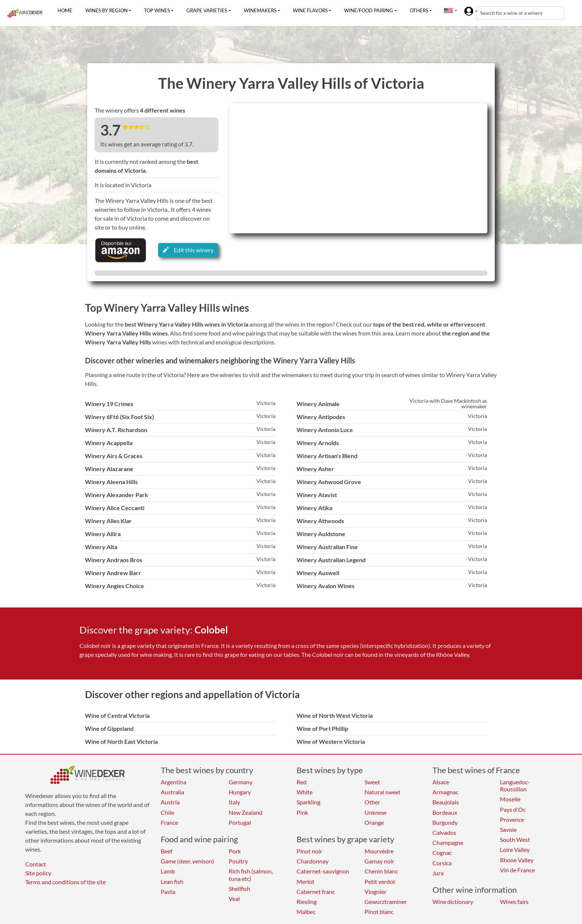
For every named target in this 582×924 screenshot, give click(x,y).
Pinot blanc (379, 912)
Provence (512, 819)
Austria (170, 802)
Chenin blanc (381, 871)
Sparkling (308, 802)
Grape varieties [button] (207, 10)
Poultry (238, 861)
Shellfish (239, 889)
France (169, 822)
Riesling (307, 902)
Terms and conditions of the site (66, 882)
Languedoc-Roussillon (515, 785)
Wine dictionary (453, 902)
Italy (234, 802)
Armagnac (445, 792)
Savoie (508, 829)
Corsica (442, 863)
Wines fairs (514, 902)
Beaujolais (446, 802)
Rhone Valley (517, 860)
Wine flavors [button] (310, 10)
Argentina (174, 782)
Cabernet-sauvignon (323, 871)
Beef (166, 851)
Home (65, 10)
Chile (167, 812)
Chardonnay (313, 861)
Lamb (168, 871)
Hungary (240, 792)
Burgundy (445, 822)
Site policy (38, 873)
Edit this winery (188, 250)
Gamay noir (379, 861)
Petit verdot (380, 881)
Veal (234, 899)
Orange (374, 822)
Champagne (448, 842)
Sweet (372, 782)
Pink (302, 812)
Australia (172, 792)
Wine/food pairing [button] (369, 10)
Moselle (510, 799)
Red (302, 782)
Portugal (240, 822)
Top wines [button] (157, 10)
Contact (36, 864)
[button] (448, 10)
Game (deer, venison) (187, 861)
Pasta (168, 891)
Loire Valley (515, 850)
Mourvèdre (379, 851)
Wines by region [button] (107, 10)
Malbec (306, 912)
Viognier (375, 891)
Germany (241, 782)
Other (372, 802)
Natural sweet (382, 792)
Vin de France (517, 870)
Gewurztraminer (386, 902)
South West (515, 839)
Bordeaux (445, 812)
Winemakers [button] (260, 10)
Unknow (375, 812)
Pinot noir (309, 851)
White (305, 792)
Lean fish (172, 881)
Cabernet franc (316, 891)
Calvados (444, 832)
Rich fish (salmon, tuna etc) (251, 875)
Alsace (441, 782)
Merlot (305, 881)
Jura (438, 873)
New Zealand (246, 812)
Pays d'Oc (513, 809)
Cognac (442, 852)
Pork (235, 851)
